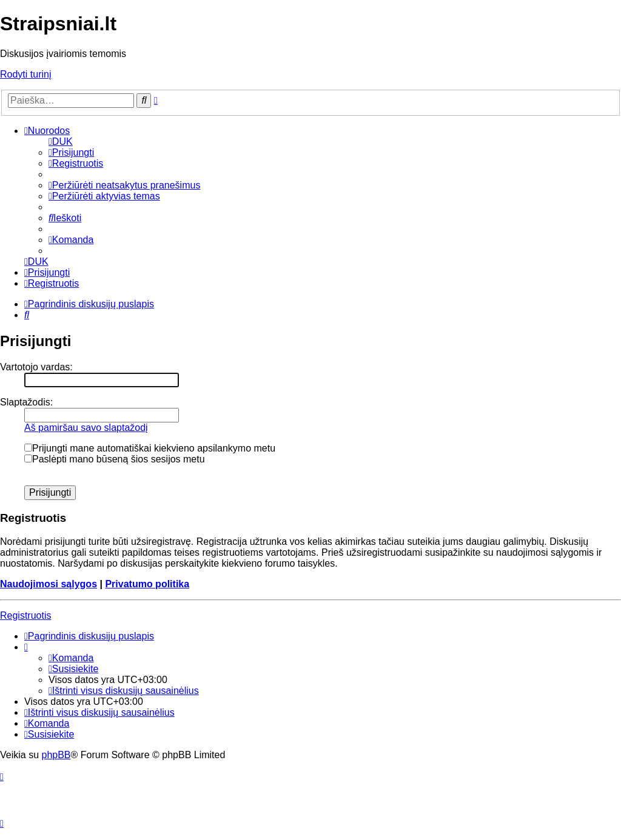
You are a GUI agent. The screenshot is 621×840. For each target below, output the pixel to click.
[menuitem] (61, 142)
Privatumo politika (147, 584)
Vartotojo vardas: (36, 367)
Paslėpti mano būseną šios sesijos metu (115, 459)
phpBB (56, 755)
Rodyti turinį (25, 74)
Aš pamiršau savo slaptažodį (86, 428)
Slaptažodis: (26, 402)
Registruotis (25, 615)
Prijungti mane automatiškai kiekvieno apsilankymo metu (150, 448)
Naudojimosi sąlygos (49, 584)
